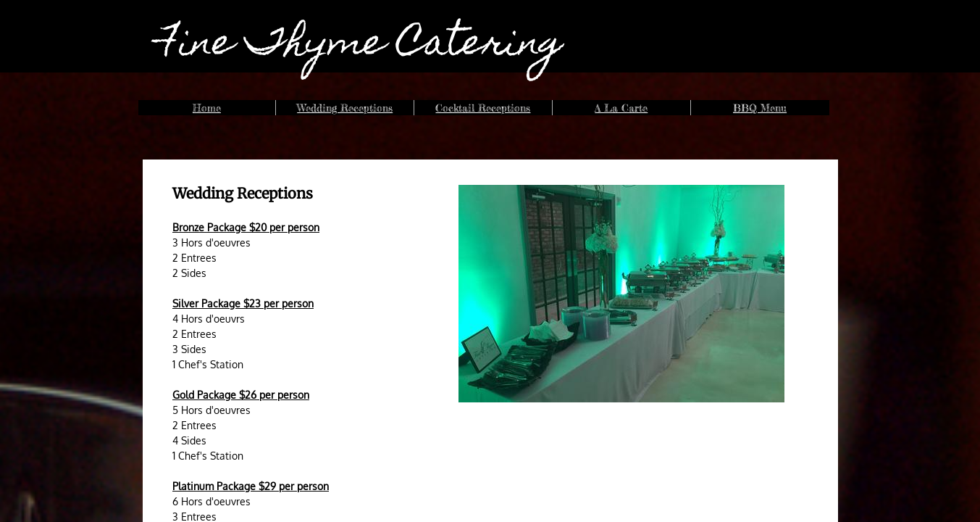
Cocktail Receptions (483, 108)
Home (207, 108)
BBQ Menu (760, 108)
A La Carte (621, 108)
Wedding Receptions (345, 108)
